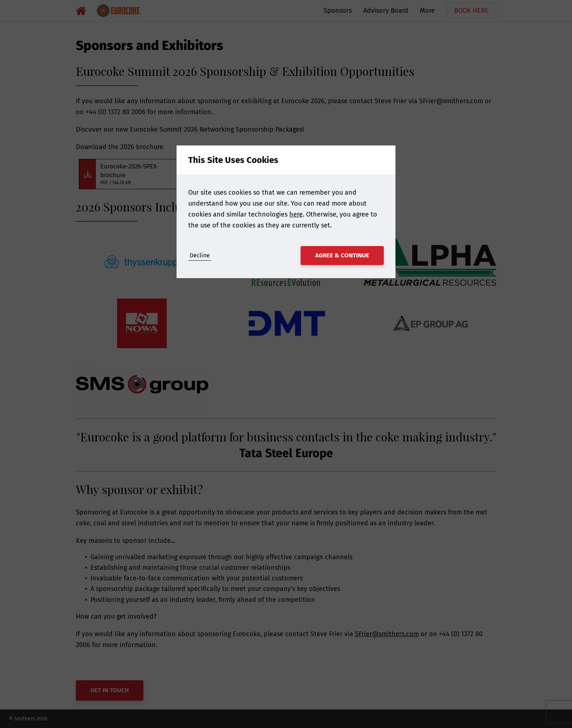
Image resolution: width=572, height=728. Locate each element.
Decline (200, 255)
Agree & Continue (342, 255)
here (296, 214)
